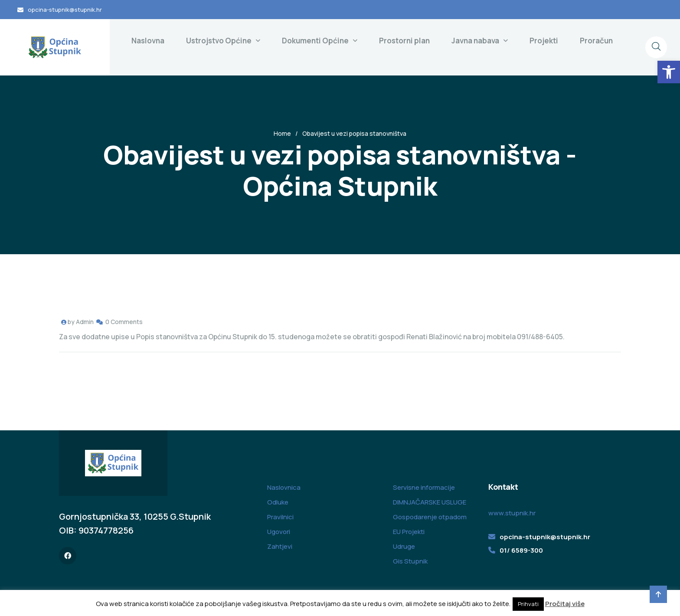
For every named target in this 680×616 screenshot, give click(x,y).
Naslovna (148, 41)
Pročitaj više (565, 604)
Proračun (596, 41)
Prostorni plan (404, 41)
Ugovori (279, 532)
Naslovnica (284, 487)
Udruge (404, 546)
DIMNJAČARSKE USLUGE (430, 502)
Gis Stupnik (410, 561)
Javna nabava (475, 41)
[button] (669, 72)
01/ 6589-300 (521, 550)
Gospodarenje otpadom (430, 517)
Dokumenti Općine (315, 41)
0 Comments (124, 322)
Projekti (544, 41)
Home (282, 133)
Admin (85, 322)
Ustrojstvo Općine (219, 41)
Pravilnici (280, 517)
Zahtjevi (280, 546)
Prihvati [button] (528, 604)
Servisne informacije (424, 487)
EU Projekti (409, 532)
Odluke (278, 502)
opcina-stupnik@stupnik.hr (65, 10)
